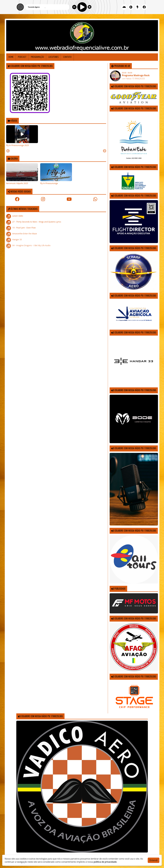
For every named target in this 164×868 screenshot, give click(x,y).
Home (11, 57)
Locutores (54, 57)
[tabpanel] (22, 136)
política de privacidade (105, 862)
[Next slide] (105, 151)
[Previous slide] (8, 151)
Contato (67, 57)
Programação (37, 57)
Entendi (154, 860)
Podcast (22, 57)
